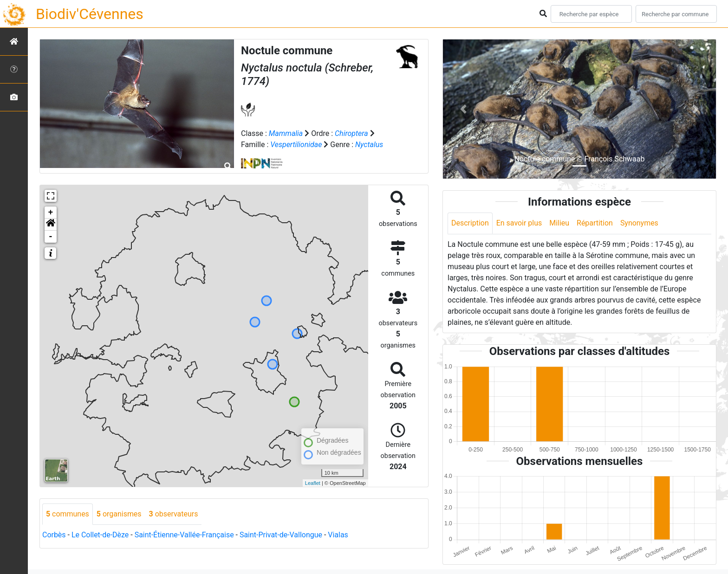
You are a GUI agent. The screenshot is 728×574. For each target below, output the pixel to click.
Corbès (54, 535)
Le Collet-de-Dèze (100, 535)
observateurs (174, 514)
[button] (51, 225)
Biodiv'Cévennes (90, 14)
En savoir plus (519, 223)
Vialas (339, 535)
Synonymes (640, 223)
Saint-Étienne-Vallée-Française (185, 535)
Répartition (595, 223)
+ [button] (51, 213)
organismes (119, 514)
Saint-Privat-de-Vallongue (281, 535)
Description (470, 223)
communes (68, 514)
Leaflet (313, 483)
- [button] (51, 237)
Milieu (560, 223)
